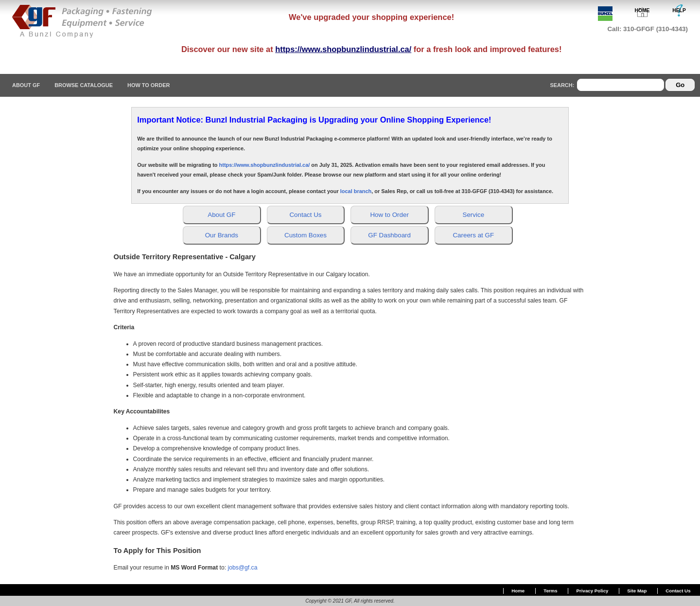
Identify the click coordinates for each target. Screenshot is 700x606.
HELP (679, 10)
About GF (26, 85)
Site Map (637, 591)
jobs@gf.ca (242, 568)
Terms (550, 591)
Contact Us (678, 591)
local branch (356, 191)
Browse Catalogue (84, 85)
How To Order (149, 85)
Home (518, 591)
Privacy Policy (593, 591)
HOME (642, 10)
